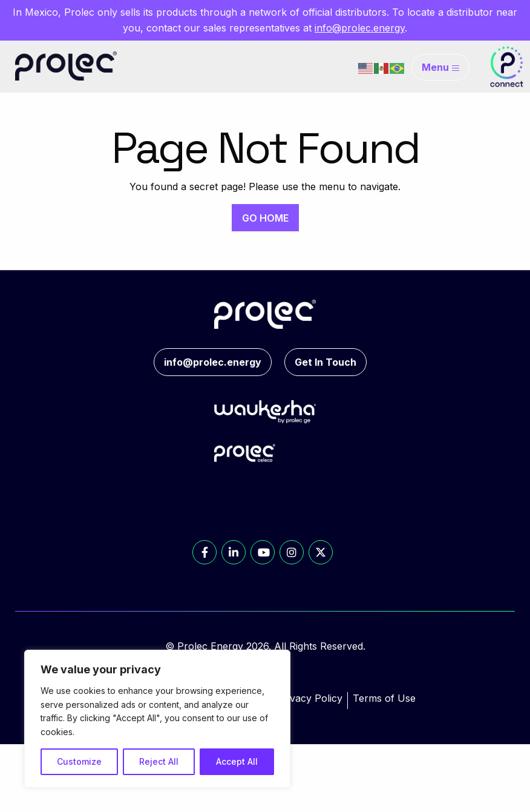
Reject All (159, 761)
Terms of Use (384, 698)
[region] (157, 719)
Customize (79, 761)
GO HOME (265, 218)
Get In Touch (326, 362)
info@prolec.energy (360, 28)
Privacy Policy (310, 698)
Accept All (237, 761)
